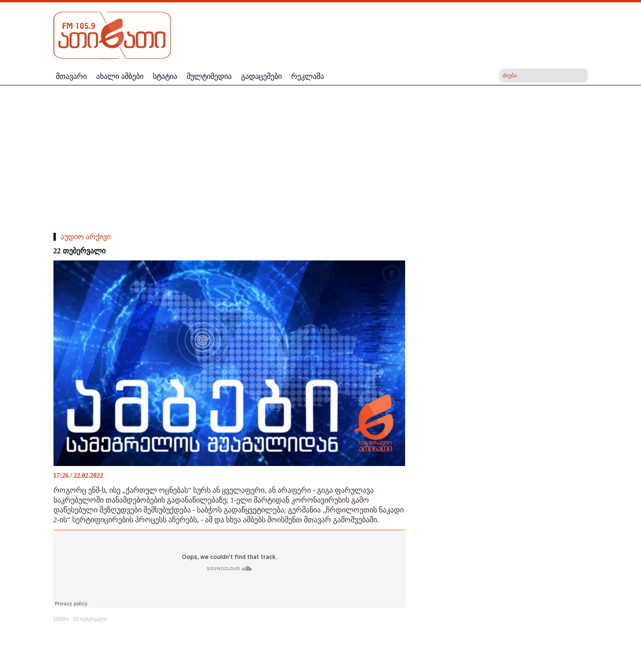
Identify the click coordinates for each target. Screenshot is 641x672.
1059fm (61, 619)
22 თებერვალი (90, 619)
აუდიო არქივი (86, 237)
